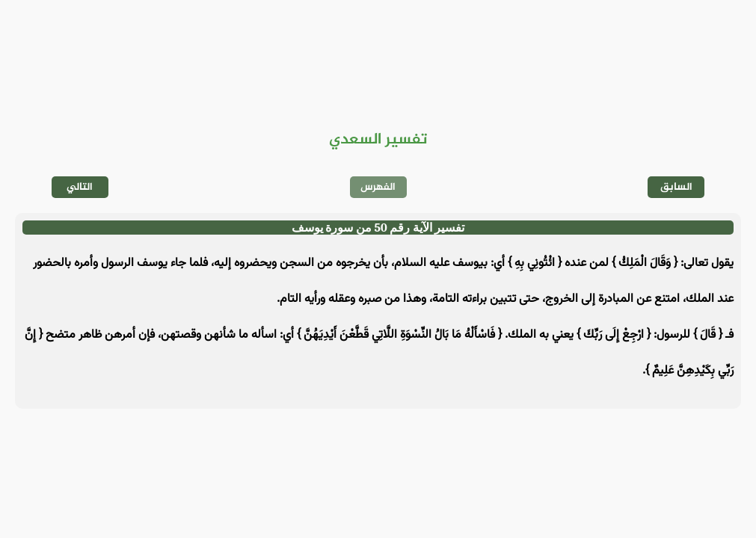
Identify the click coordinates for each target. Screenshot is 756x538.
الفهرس (378, 187)
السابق (676, 187)
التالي (80, 187)
